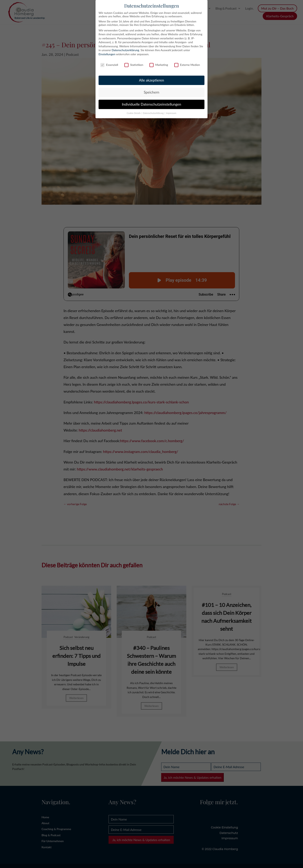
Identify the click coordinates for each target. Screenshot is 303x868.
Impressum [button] (171, 113)
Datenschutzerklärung (125, 50)
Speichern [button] (151, 92)
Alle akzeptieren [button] (151, 80)
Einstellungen (107, 54)
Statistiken (134, 65)
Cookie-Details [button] (134, 113)
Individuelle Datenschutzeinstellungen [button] (152, 104)
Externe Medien (187, 65)
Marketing (159, 65)
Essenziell (109, 65)
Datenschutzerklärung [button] (154, 113)
